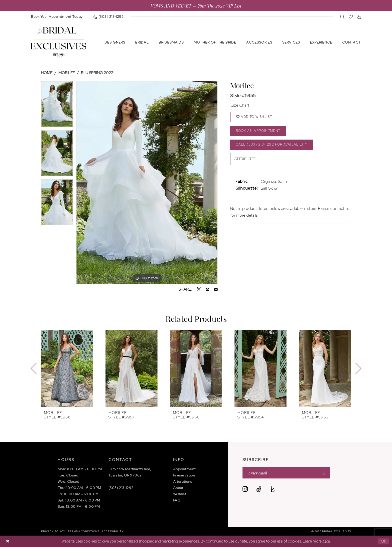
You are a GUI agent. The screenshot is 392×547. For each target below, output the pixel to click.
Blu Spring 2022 (97, 73)
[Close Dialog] (7, 541)
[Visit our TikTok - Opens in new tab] (259, 489)
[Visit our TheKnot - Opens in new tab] (273, 489)
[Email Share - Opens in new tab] (216, 289)
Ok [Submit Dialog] (384, 541)
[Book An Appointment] (57, 17)
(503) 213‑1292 (121, 488)
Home (47, 73)
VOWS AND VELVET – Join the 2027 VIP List (196, 5)
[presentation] (67, 368)
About (178, 488)
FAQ (177, 500)
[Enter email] (286, 473)
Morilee (67, 73)
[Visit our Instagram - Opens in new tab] (245, 489)
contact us (340, 208)
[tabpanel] (57, 106)
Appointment (184, 469)
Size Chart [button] (240, 105)
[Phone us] (108, 17)
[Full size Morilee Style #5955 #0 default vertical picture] (147, 183)
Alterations (183, 481)
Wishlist (180, 494)
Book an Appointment (258, 131)
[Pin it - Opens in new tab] (207, 289)
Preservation (184, 475)
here (326, 541)
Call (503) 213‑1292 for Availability (271, 144)
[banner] (58, 42)
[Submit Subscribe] (322, 473)
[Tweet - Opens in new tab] (199, 289)
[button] (359, 17)
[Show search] (342, 17)
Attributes (245, 159)
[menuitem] (57, 17)
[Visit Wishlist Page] (351, 17)
